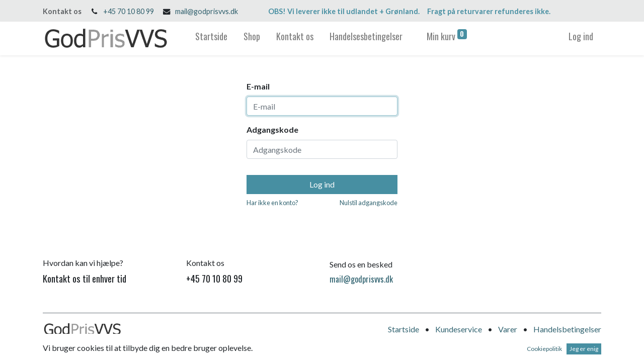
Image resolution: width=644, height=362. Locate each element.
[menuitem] (211, 38)
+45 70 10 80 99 (129, 11)
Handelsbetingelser (567, 329)
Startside (404, 329)
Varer (508, 329)
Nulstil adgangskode (369, 203)
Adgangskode (272, 129)
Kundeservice (459, 329)
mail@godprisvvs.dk (207, 11)
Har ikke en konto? (272, 203)
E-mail (258, 86)
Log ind (581, 36)
